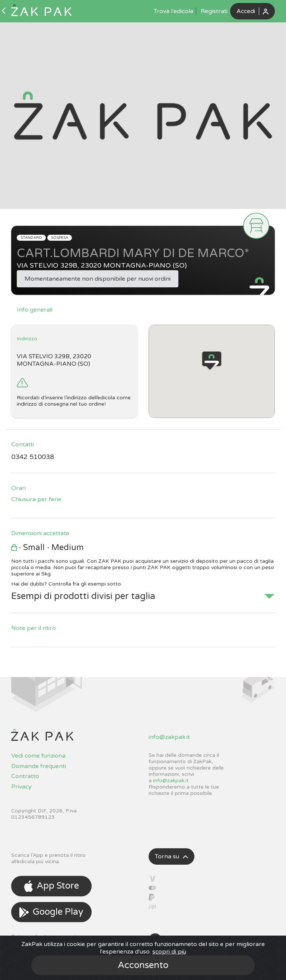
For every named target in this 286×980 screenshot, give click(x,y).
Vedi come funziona (38, 756)
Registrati (214, 11)
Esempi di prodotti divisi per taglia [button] (83, 596)
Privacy (21, 787)
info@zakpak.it (169, 737)
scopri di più (169, 952)
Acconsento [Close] (143, 965)
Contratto (25, 776)
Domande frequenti (39, 766)
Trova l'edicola (174, 11)
